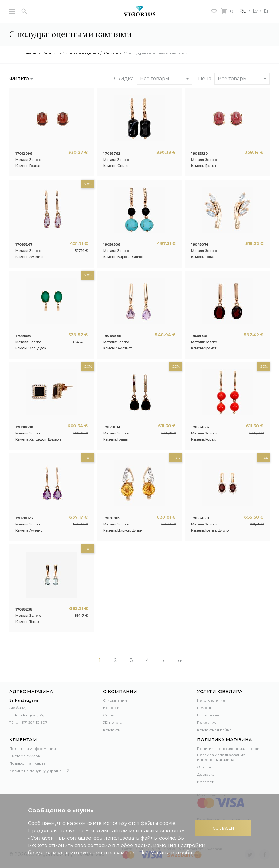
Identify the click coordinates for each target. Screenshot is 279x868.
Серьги (112, 53)
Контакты (112, 730)
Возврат (205, 782)
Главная (29, 53)
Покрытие (207, 722)
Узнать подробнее (175, 853)
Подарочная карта (27, 763)
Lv (254, 11)
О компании (115, 700)
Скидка (124, 79)
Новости (111, 708)
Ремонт (204, 708)
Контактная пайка (214, 730)
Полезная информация (33, 749)
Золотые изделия (81, 53)
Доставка (206, 774)
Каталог (50, 53)
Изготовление (211, 700)
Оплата (204, 767)
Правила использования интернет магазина (221, 757)
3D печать (112, 722)
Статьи (109, 715)
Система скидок (25, 756)
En (266, 11)
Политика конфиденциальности (228, 749)
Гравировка (209, 715)
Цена (205, 79)
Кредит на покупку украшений (39, 771)
